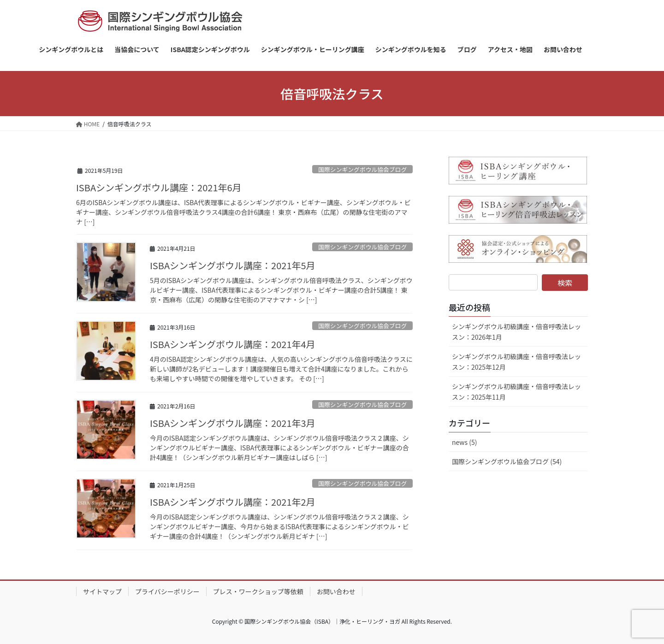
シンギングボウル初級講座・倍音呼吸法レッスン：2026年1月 (516, 332)
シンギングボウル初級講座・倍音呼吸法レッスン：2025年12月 (516, 362)
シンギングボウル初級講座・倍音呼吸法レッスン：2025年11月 (516, 392)
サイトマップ (102, 591)
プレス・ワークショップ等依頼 (258, 591)
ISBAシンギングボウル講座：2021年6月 (159, 187)
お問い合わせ (336, 591)
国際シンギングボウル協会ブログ (362, 169)
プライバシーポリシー (167, 591)
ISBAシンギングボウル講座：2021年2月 (233, 502)
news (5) (465, 442)
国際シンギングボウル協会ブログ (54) (507, 461)
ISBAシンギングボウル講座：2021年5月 (233, 265)
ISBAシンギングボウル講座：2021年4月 (233, 344)
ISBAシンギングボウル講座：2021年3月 (233, 423)
